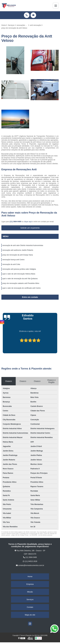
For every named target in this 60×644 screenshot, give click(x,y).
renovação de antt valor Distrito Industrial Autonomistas (23, 245)
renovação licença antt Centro (13, 260)
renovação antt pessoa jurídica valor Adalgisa (19, 269)
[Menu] (56, 6)
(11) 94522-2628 (30, 561)
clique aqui (28, 222)
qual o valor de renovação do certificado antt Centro (22, 288)
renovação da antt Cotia (11, 264)
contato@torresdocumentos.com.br (30, 565)
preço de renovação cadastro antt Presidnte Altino (21, 283)
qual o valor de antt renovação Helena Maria (19, 274)
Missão (30, 592)
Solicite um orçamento (30, 228)
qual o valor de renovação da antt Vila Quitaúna (20, 279)
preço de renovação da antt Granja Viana (18, 255)
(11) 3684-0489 (16, 222)
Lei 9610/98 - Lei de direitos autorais (41, 535)
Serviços (30, 599)
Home (30, 576)
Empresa (30, 584)
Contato (30, 607)
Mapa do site (30, 615)
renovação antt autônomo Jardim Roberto (18, 250)
